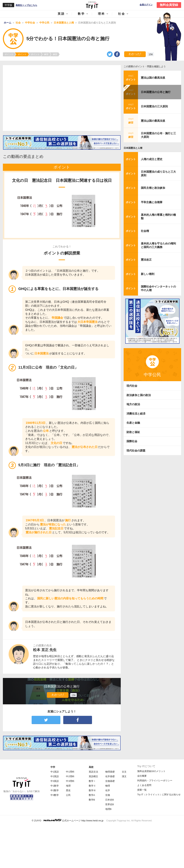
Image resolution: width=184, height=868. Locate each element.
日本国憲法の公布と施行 (156, 92)
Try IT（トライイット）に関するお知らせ (159, 795)
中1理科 (70, 772)
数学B (92, 800)
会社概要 (142, 776)
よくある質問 (144, 785)
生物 (108, 795)
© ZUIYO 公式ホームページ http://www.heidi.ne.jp (68, 820)
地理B (108, 809)
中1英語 (55, 772)
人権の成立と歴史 (152, 159)
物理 (108, 786)
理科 (102, 14)
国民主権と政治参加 (153, 188)
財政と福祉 (133, 432)
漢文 (124, 776)
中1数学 (55, 786)
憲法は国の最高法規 (153, 78)
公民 (68, 795)
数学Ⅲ (92, 790)
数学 (81, 14)
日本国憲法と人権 (133, 148)
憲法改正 (146, 260)
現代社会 (132, 386)
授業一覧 (142, 790)
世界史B (110, 804)
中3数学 (55, 795)
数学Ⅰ (92, 781)
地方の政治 (133, 404)
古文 (124, 772)
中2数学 (55, 790)
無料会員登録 (169, 5)
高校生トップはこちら (26, 5)
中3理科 (70, 781)
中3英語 (55, 781)
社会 (122, 14)
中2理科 (70, 776)
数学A (92, 795)
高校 (91, 767)
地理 (68, 786)
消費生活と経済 (136, 414)
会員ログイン (146, 5)
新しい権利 (148, 274)
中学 (53, 767)
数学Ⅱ (92, 786)
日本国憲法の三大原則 (154, 106)
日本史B (110, 800)
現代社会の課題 (136, 451)
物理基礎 (110, 772)
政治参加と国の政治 (139, 395)
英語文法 (93, 772)
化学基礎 (110, 776)
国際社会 (132, 441)
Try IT (92, 5)
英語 (61, 14)
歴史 (68, 790)
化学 (108, 790)
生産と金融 (133, 423)
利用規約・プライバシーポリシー (155, 781)
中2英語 (55, 776)
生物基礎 (110, 781)
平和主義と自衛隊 (152, 202)
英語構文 (93, 776)
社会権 (145, 231)
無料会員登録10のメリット (151, 771)
